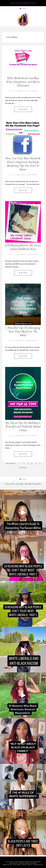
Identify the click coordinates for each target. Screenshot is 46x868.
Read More (23, 109)
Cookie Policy (38, 865)
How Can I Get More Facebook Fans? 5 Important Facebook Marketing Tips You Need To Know (23, 164)
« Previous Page (10, 464)
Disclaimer (17, 865)
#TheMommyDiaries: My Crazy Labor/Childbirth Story (23, 247)
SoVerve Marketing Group (28, 863)
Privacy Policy (27, 865)
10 (24, 464)
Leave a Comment (32, 91)
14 (40, 464)
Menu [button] (25, 9)
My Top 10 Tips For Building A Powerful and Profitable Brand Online (23, 426)
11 (28, 464)
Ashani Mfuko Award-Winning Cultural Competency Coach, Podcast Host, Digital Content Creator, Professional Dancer (23, 20)
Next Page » (23, 468)
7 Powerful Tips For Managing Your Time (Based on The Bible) (23, 331)
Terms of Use (7, 865)
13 (36, 464)
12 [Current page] (32, 464)
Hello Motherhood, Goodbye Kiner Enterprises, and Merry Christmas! (23, 82)
